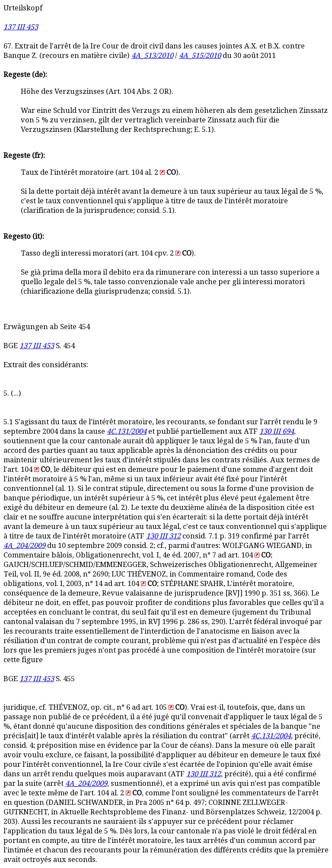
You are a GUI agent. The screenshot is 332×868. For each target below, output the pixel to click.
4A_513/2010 (152, 56)
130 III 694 (277, 431)
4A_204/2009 (24, 546)
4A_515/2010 (200, 56)
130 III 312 (163, 536)
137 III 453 (21, 27)
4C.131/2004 (127, 431)
